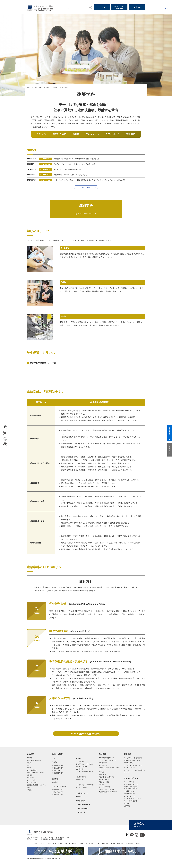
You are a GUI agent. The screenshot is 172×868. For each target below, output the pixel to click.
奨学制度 (127, 803)
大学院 (78, 758)
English (138, 844)
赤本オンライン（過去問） (107, 789)
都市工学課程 (56, 770)
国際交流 (127, 806)
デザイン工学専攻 (82, 787)
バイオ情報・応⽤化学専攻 (84, 772)
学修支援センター (130, 794)
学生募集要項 (103, 765)
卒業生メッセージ (130, 768)
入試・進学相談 (104, 782)
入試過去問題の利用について (108, 792)
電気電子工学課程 (58, 766)
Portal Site (129, 844)
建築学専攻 (79, 779)
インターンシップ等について (133, 765)
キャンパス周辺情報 (130, 801)
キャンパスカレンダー (131, 784)
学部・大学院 (39, 87)
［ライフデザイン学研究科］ (85, 785)
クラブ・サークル (130, 796)
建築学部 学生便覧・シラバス (43, 363)
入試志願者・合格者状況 (107, 777)
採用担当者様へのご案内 (132, 760)
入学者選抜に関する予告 (107, 758)
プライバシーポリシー (55, 844)
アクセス (102, 7)
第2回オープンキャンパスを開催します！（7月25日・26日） (76, 164)
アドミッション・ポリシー (107, 760)
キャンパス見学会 (104, 787)
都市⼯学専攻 (80, 769)
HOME (29, 87)
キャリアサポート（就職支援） (134, 758)
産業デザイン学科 (58, 790)
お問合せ (137, 7)
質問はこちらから (169, 450)
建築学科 (55, 782)
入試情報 (102, 754)
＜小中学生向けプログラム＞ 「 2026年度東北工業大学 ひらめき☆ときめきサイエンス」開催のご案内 (90, 180)
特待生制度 (102, 775)
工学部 (54, 762)
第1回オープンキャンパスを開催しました (69, 169)
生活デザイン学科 (58, 792)
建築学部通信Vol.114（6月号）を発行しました (71, 175)
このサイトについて (38, 844)
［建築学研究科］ (82, 777)
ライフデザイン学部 (59, 786)
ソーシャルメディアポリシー (74, 844)
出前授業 (102, 784)
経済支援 (102, 772)
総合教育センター (82, 793)
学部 (48, 87)
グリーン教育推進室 (83, 805)
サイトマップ (90, 844)
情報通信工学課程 (58, 768)
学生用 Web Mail (103, 844)
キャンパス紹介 (129, 782)
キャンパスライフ (131, 778)
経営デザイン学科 (58, 795)
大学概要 (30, 754)
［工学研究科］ (81, 762)
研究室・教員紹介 (82, 808)
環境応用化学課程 (58, 773)
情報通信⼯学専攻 (82, 767)
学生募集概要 (103, 763)
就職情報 (128, 754)
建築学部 (56, 87)
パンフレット (119, 8)
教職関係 (79, 797)
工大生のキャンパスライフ (133, 798)
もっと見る (86, 187)
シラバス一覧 (81, 812)
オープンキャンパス (105, 779)
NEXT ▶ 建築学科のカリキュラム (86, 734)
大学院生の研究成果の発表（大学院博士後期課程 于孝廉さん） (77, 159)
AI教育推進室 (81, 801)
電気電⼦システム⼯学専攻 (84, 764)
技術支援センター (130, 791)
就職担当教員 (128, 763)
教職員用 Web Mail (117, 844)
